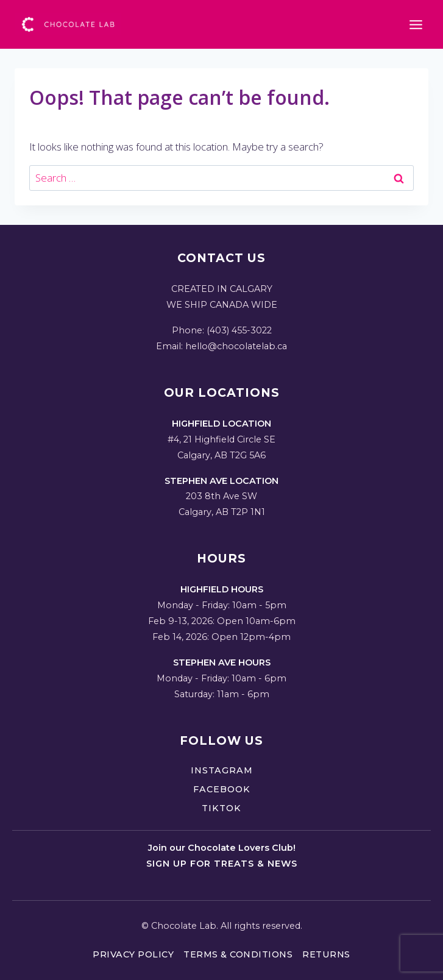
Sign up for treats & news (222, 864)
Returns (326, 954)
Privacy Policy (133, 954)
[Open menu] (416, 24)
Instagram (222, 770)
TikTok (221, 808)
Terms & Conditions (238, 954)
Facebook (222, 789)
